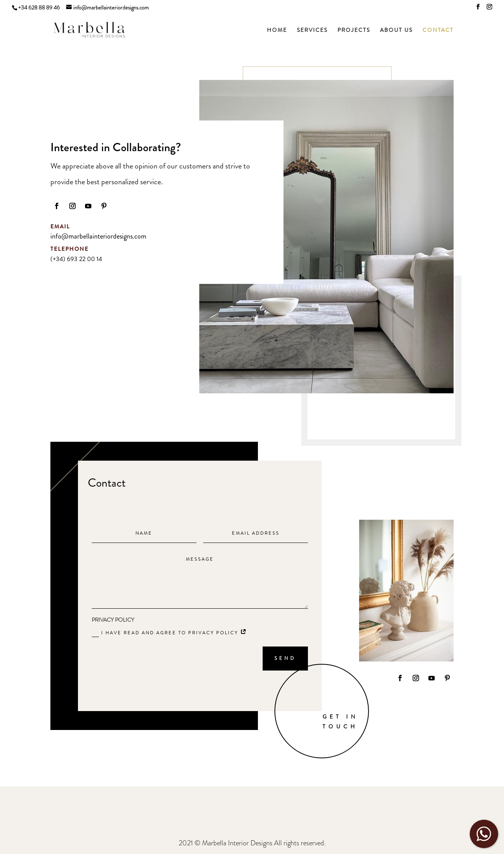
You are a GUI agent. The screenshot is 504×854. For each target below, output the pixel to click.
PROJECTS (354, 31)
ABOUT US (396, 31)
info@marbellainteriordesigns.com (98, 236)
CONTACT (438, 31)
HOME (277, 31)
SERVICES (312, 31)
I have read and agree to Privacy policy (170, 633)
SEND (285, 658)
